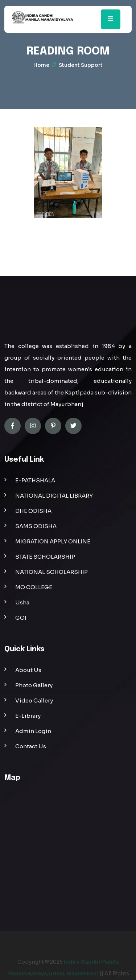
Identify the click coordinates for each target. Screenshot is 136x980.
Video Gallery (34, 700)
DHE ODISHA (33, 511)
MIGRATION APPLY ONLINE (53, 541)
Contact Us (31, 746)
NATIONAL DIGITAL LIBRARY (54, 496)
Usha (22, 602)
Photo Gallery (34, 685)
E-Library (28, 716)
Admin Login (33, 731)
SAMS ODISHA (36, 526)
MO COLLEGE (34, 587)
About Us (28, 670)
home (41, 65)
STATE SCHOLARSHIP (45, 557)
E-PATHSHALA (35, 480)
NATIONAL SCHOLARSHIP (51, 572)
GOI (21, 618)
